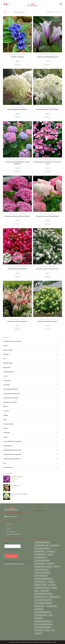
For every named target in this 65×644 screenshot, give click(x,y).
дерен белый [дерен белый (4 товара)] (45, 591)
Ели (4, 359)
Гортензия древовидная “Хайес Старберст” (48, 109)
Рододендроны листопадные (12, 454)
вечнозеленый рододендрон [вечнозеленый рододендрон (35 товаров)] (43, 579)
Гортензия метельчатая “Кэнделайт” (17, 321)
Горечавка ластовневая (17, 57)
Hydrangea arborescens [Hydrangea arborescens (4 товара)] (42, 542)
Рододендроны (8, 446)
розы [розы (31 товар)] (51, 615)
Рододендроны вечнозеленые (12, 450)
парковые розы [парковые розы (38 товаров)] (39, 606)
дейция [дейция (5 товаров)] (54, 588)
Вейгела (6, 407)
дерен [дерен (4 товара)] (37, 591)
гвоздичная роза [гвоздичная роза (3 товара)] (40, 582)
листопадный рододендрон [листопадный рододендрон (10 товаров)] (43, 603)
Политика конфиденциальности (14, 534)
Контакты (9, 529)
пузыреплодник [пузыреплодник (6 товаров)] (52, 606)
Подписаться (11, 556)
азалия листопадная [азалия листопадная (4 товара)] (41, 570)
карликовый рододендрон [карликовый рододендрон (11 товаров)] (43, 600)
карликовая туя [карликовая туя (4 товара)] (54, 597)
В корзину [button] (17, 64)
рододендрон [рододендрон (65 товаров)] (39, 609)
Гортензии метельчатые (50, 214)
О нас (8, 526)
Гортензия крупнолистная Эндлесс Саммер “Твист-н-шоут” (48, 163)
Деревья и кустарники (10, 402)
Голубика (6, 411)
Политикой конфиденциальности (14, 564)
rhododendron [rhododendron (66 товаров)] (40, 551)
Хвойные (6, 354)
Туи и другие (7, 380)
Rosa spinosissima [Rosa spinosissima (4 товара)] (40, 555)
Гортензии (12, 107)
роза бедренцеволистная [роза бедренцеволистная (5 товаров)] (43, 612)
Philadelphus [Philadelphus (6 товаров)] (55, 545)
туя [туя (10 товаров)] (53, 630)
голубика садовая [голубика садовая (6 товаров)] (41, 585)
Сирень (5, 346)
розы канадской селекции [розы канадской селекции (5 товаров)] (43, 621)
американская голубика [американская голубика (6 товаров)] (42, 573)
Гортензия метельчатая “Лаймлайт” (48, 321)
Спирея (5, 428)
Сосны (5, 376)
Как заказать (9, 524)
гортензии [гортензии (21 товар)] (52, 585)
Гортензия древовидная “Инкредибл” (17, 109)
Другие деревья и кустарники (12, 441)
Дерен (5, 420)
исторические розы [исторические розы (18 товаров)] (41, 597)
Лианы (5, 437)
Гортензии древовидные (20, 107)
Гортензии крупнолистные (20, 160)
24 (58, 12)
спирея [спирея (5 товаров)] (47, 630)
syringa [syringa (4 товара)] (50, 555)
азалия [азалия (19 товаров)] (57, 567)
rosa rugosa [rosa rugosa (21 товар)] (51, 551)
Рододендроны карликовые (12, 459)
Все (61, 12)
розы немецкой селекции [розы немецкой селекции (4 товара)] (43, 627)
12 (56, 12)
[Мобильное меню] (61, 4)
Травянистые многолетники (21, 55)
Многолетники (11, 55)
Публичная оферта (11, 531)
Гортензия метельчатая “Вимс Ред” (17, 269)
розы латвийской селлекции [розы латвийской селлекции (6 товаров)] (44, 624)
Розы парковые (8, 467)
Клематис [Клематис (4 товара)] (50, 564)
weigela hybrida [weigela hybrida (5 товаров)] (40, 564)
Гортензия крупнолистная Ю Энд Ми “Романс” (17, 216)
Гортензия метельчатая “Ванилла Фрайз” (48, 216)
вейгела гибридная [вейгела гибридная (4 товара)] (41, 576)
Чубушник (6, 433)
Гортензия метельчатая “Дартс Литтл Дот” (48, 269)
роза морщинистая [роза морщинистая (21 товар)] (41, 615)
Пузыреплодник (8, 424)
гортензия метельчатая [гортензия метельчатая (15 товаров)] (42, 588)
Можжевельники (9, 372)
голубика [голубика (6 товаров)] (51, 582)
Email (7, 543)
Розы (5, 463)
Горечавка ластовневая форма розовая (48, 57)
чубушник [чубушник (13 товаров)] (38, 633)
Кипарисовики (8, 363)
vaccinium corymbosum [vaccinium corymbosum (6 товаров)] (42, 561)
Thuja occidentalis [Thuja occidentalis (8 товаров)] (41, 558)
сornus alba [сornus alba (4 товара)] (39, 630)
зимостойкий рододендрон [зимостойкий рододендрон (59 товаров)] (43, 594)
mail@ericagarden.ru (12, 516)
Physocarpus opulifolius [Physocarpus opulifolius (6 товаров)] (42, 548)
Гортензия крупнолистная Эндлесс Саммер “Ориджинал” (17, 163)
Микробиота (7, 367)
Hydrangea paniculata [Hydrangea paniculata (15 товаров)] (42, 545)
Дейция (6, 415)
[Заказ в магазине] (19, 12)
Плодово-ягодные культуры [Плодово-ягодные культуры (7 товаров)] (43, 567)
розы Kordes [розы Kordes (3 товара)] (39, 618)
